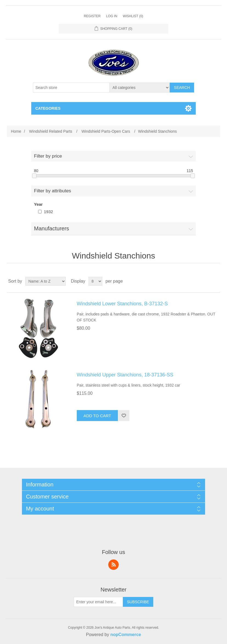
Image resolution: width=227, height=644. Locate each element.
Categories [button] (48, 108)
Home (16, 131)
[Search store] (71, 88)
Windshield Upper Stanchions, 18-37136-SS (125, 375)
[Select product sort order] (46, 281)
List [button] (215, 281)
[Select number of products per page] (95, 281)
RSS (113, 565)
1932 (48, 212)
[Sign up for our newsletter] (98, 602)
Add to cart (97, 416)
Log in (112, 16)
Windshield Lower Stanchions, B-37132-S (122, 304)
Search (182, 88)
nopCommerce (126, 635)
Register (92, 16)
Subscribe (138, 602)
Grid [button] (206, 281)
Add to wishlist (124, 416)
